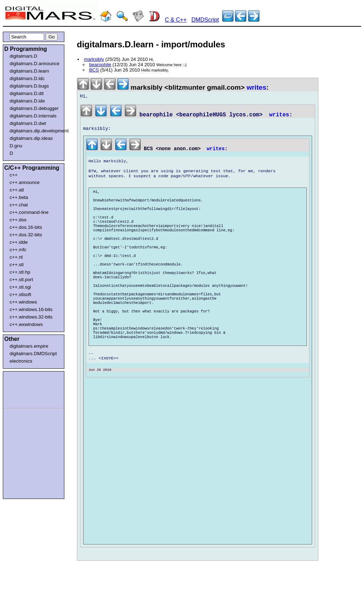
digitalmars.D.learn (29, 71)
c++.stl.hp (20, 272)
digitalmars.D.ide (27, 101)
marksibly (94, 59)
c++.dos (18, 220)
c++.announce (25, 182)
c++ (14, 175)
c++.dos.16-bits (26, 227)
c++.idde (19, 242)
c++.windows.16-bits (31, 309)
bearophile (100, 65)
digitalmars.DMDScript (33, 354)
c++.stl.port (21, 280)
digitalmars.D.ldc (27, 78)
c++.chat (19, 205)
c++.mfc (18, 250)
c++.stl (17, 265)
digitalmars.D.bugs (29, 86)
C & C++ (176, 20)
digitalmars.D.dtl (27, 93)
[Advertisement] (26, 389)
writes (256, 87)
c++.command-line (29, 212)
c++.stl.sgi (20, 287)
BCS (94, 70)
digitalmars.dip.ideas (31, 138)
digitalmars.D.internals (33, 116)
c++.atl (17, 190)
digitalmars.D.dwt (28, 123)
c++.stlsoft (20, 294)
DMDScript (205, 20)
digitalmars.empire (29, 346)
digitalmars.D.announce (34, 64)
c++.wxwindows (26, 324)
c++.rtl (16, 257)
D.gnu (16, 146)
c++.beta (19, 197)
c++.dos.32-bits (26, 235)
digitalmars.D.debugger (34, 108)
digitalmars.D (23, 56)
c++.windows (23, 302)
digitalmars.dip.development (35, 131)
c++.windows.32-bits (31, 317)
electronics (21, 361)
